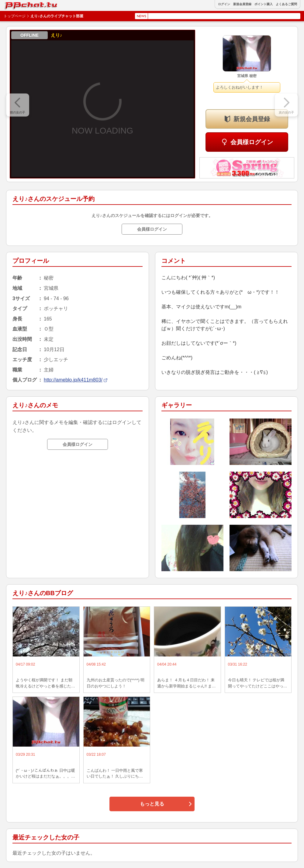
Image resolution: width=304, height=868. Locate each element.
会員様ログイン (252, 142)
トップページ (15, 16)
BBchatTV (18, 4)
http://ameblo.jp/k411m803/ (73, 380)
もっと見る (152, 804)
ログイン (224, 4)
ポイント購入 (264, 4)
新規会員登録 (242, 4)
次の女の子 (286, 112)
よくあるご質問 (286, 4)
